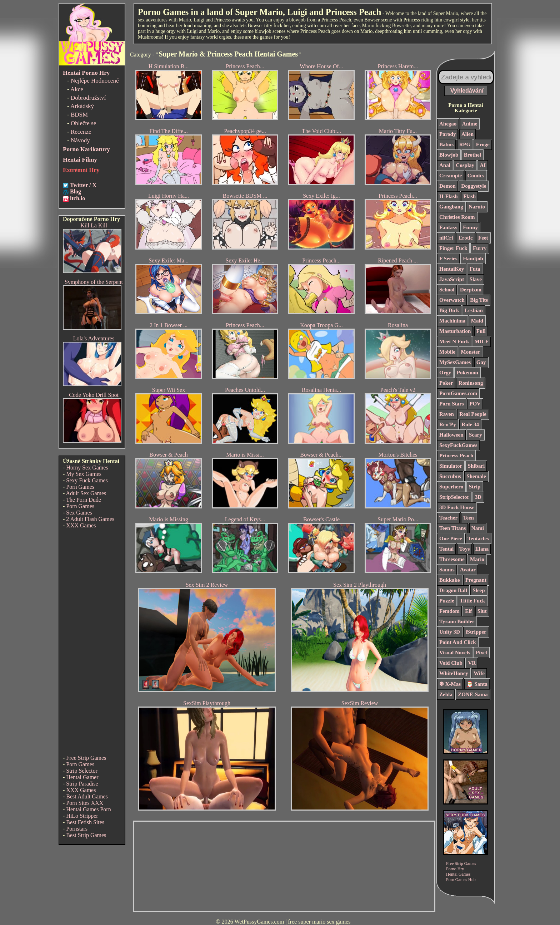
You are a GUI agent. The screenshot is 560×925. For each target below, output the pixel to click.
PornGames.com (458, 393)
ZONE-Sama (473, 694)
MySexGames (455, 362)
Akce (77, 89)
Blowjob (449, 155)
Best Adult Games (87, 796)
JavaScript (452, 279)
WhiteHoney (454, 673)
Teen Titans (452, 528)
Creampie (451, 176)
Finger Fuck (453, 248)
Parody (447, 134)
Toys (464, 549)
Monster (471, 352)
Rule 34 (470, 424)
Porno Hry (455, 869)
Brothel (472, 155)
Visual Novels (455, 653)
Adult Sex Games (86, 493)
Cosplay (465, 165)
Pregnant (476, 580)
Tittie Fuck (472, 601)
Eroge (483, 144)
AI (483, 165)
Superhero (451, 487)
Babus (446, 144)
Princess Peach (456, 456)
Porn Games (80, 487)
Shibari (476, 466)
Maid (477, 321)
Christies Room (457, 217)
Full (481, 331)
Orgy (445, 373)
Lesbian (474, 310)
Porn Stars (452, 404)
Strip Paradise (82, 784)
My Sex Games (84, 474)
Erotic (466, 238)
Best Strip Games (86, 835)
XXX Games (81, 525)
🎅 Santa (477, 684)
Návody (80, 140)
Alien (467, 134)
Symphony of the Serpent (94, 282)
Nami (478, 528)
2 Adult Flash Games (90, 519)
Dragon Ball (453, 590)
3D (478, 497)
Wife (479, 673)
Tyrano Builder (457, 621)
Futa (475, 269)
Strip (475, 487)
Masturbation (455, 331)
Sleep (479, 590)
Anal (445, 165)
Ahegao (448, 124)
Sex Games (79, 513)
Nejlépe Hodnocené (95, 81)
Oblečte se (83, 123)
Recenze (81, 132)
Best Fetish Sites (85, 822)
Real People (473, 414)
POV (475, 404)
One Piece (451, 538)
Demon (447, 186)
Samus (447, 570)
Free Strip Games (86, 758)
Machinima (452, 321)
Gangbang (451, 207)
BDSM (79, 115)
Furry (480, 248)
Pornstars (77, 829)
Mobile (447, 352)
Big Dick (449, 310)
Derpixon (471, 290)
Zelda (446, 694)
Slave (476, 279)
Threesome (452, 559)
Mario (477, 559)
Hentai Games (458, 874)
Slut (482, 611)
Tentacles (478, 538)
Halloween (451, 435)
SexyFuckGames (458, 445)
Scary (476, 435)
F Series (448, 259)
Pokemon (467, 373)
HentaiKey (452, 269)
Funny (470, 227)
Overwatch (452, 300)
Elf (468, 611)
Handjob (473, 259)
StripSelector (454, 497)
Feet (483, 238)
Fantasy (448, 227)
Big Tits (479, 300)
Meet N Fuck (454, 341)
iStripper (476, 632)
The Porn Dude (84, 500)
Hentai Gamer (82, 777)
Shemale (476, 476)
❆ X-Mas (450, 684)
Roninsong (471, 383)
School (447, 290)
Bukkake (450, 580)
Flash (469, 196)
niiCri (446, 238)
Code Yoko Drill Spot (94, 395)
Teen (469, 518)
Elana (482, 549)
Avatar (468, 570)
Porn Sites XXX (85, 803)
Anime (470, 124)
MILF (482, 341)
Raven (447, 414)
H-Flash (449, 196)
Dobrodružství (88, 98)
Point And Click (458, 642)
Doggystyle (474, 186)
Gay (481, 362)
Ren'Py (448, 424)
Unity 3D (450, 632)
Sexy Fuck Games (87, 480)
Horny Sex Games (87, 468)
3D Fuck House (457, 507)
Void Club (451, 663)
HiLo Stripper (82, 816)
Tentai (446, 549)
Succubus (450, 476)
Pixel (481, 653)
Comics (476, 176)
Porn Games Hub (461, 880)
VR (472, 663)
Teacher (448, 518)
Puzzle (447, 601)
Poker (446, 383)
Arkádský (82, 106)
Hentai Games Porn (88, 809)
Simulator (451, 466)
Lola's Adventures (94, 338)
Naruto (477, 207)
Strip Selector (82, 771)
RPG (465, 144)
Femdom (449, 611)
